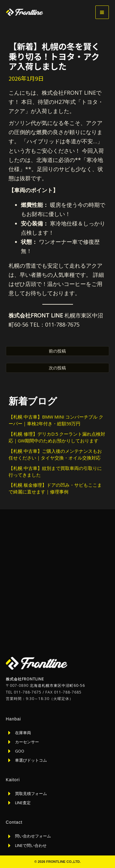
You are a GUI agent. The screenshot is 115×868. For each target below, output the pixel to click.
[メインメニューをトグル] (102, 12)
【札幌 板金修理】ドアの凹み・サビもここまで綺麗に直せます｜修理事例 (55, 488)
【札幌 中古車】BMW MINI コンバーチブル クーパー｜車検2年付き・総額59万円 (56, 420)
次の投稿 (57, 368)
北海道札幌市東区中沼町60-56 (57, 685)
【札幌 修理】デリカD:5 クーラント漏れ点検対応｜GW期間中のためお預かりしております (57, 437)
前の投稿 (57, 351)
